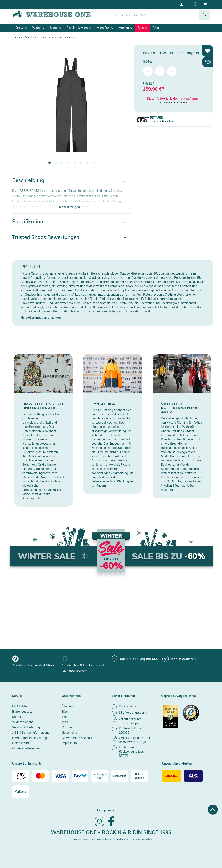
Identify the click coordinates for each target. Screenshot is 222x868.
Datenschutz (21, 743)
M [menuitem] (148, 71)
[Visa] (60, 776)
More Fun (105, 28)
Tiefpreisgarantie (89, 4)
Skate (56, 28)
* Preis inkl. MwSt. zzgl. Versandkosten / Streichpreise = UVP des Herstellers (111, 839)
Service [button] (17, 696)
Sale (143, 28)
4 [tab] (68, 163)
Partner (67, 727)
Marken (126, 28)
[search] (156, 15)
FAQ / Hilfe (20, 706)
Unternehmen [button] (71, 696)
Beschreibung (28, 180)
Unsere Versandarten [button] (177, 764)
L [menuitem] (160, 71)
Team (66, 717)
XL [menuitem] (172, 71)
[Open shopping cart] (205, 4)
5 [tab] (75, 163)
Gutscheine (69, 732)
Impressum (69, 743)
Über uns (68, 706)
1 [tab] (49, 163)
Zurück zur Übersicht (24, 37)
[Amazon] (21, 776)
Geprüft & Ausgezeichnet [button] (179, 696)
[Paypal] (80, 776)
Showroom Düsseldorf (77, 738)
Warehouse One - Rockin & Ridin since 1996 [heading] (111, 832)
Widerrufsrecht (23, 722)
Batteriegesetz (22, 711)
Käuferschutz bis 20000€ (125, 4)
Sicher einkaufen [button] (123, 696)
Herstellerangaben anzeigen (41, 318)
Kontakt (17, 717)
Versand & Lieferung (26, 727)
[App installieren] (179, 659)
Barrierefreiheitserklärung (29, 738)
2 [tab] (56, 163)
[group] (37, 662)
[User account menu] (183, 4)
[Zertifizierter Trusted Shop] (171, 718)
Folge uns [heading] (106, 810)
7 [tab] (87, 163)
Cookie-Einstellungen (26, 748)
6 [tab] (81, 163)
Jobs (65, 722)
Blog (156, 28)
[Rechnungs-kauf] (100, 776)
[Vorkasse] (21, 791)
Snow (21, 28)
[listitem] (131, 707)
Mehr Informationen (178, 102)
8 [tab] (94, 163)
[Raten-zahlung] (139, 776)
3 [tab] (62, 163)
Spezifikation (28, 221)
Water (38, 28)
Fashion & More (79, 28)
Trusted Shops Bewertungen (46, 237)
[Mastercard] (40, 776)
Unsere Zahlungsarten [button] (28, 764)
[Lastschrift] (120, 776)
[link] (100, 825)
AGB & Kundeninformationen (32, 732)
